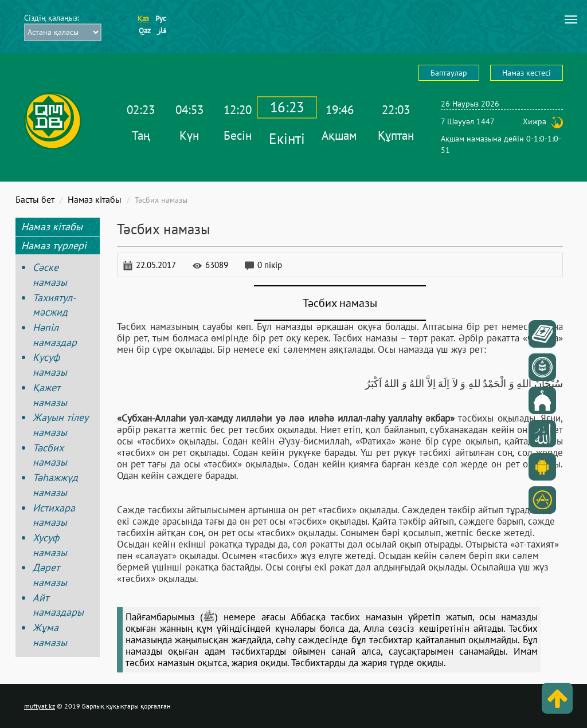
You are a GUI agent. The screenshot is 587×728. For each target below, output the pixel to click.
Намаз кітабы (95, 199)
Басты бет (35, 199)
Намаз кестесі (527, 73)
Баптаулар (449, 73)
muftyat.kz (40, 706)
